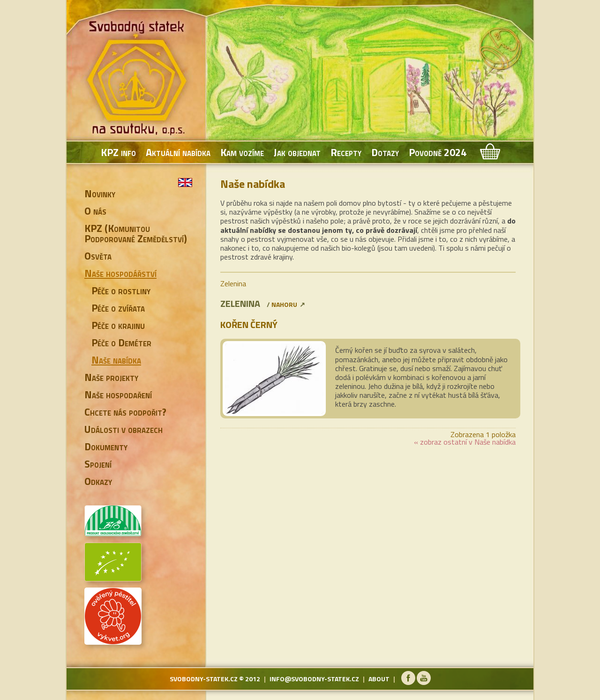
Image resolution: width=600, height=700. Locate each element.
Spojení (98, 464)
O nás (95, 211)
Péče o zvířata (118, 308)
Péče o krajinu (118, 325)
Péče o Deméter (121, 343)
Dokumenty (106, 447)
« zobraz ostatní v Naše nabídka (465, 442)
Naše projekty (111, 377)
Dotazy (385, 152)
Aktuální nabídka (178, 152)
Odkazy (98, 481)
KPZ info (118, 152)
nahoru (284, 304)
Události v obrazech (124, 429)
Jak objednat (297, 152)
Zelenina (233, 283)
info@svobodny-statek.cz (314, 679)
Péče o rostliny (121, 290)
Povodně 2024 (438, 152)
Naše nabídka (116, 360)
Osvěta (98, 256)
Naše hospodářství (120, 273)
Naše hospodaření (118, 395)
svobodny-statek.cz (204, 679)
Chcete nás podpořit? (125, 412)
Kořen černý (249, 324)
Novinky (100, 194)
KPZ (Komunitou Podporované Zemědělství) (136, 233)
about (379, 679)
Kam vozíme (242, 152)
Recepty (346, 152)
